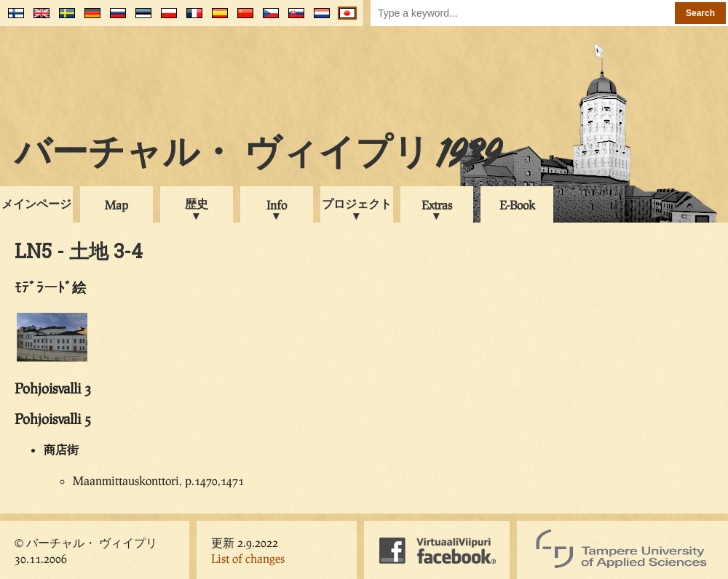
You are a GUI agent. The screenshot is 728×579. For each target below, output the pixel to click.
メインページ (36, 203)
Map (116, 205)
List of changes (248, 558)
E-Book (517, 205)
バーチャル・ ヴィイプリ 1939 (258, 156)
